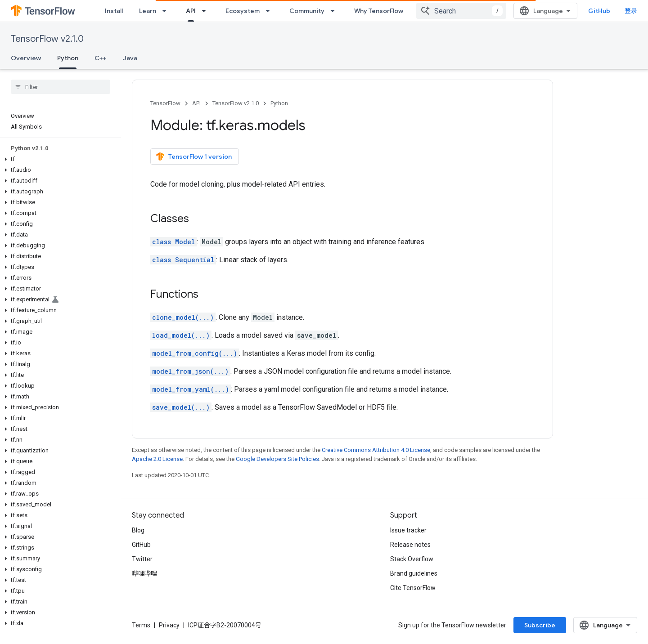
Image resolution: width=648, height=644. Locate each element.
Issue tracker (408, 530)
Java (130, 58)
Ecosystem (243, 11)
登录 (631, 11)
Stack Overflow (412, 559)
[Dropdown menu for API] (207, 11)
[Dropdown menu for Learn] (167, 11)
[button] (59, 159)
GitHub (599, 11)
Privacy (169, 625)
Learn (148, 11)
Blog (138, 530)
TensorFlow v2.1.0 (47, 39)
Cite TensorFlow (413, 588)
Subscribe (540, 625)
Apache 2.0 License (157, 459)
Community (307, 11)
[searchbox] (61, 87)
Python (279, 103)
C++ (101, 58)
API (196, 103)
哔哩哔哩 (144, 573)
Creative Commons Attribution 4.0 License (376, 450)
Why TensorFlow (379, 11)
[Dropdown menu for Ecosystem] (270, 11)
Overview (26, 58)
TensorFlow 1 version (194, 157)
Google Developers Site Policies (277, 459)
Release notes (410, 545)
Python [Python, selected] (68, 58)
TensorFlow (165, 103)
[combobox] (461, 11)
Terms (141, 625)
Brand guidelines (414, 573)
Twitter (142, 559)
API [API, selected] (191, 11)
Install (114, 11)
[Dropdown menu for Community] (335, 11)
